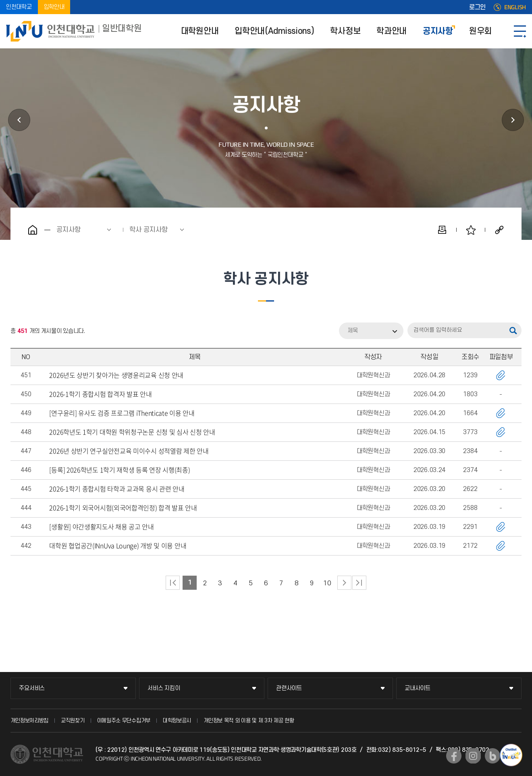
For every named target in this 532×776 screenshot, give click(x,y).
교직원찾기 (73, 721)
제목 (353, 331)
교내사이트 (418, 688)
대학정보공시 (177, 721)
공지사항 (438, 31)
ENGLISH (515, 7)
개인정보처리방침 (29, 721)
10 (327, 583)
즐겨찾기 (471, 230)
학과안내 (392, 31)
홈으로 (33, 230)
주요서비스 (32, 688)
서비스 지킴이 (164, 688)
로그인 (477, 7)
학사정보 (345, 31)
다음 (344, 583)
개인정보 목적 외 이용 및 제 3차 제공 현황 (249, 721)
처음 (173, 583)
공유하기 (499, 230)
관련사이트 (289, 688)
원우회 (480, 31)
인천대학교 (19, 7)
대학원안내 (200, 31)
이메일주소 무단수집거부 (124, 721)
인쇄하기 (442, 230)
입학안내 (54, 7)
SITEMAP (520, 31)
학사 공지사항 (149, 230)
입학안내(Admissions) (274, 31)
